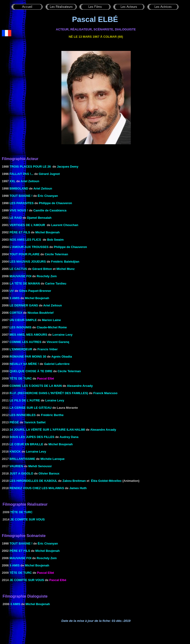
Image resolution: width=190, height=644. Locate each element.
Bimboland (19, 188)
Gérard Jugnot (49, 174)
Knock (15, 452)
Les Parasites (22, 203)
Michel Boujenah (47, 232)
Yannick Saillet (35, 422)
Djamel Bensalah (39, 218)
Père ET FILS (20, 232)
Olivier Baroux (49, 473)
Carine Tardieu (56, 283)
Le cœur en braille (26, 444)
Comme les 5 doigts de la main (36, 386)
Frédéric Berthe (52, 415)
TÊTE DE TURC (21, 378)
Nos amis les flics (25, 240)
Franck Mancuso (105, 393)
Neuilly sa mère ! (24, 364)
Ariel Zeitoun (30, 181)
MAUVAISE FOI (21, 276)
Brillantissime (22, 459)
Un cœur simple (23, 320)
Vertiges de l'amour (27, 225)
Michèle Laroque (53, 459)
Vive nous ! (19, 210)
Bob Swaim (55, 240)
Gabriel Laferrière (57, 364)
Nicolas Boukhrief (41, 313)
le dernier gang (24, 305)
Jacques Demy (68, 167)
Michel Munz (65, 269)
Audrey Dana (69, 437)
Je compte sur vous (28, 519)
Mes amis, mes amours (28, 335)
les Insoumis (21, 327)
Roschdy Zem (47, 276)
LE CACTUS (18, 269)
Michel (30, 298)
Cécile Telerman (57, 254)
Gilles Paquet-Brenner (35, 291)
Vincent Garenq (58, 342)
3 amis (15, 298)
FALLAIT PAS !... (21, 174)
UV (12, 291)
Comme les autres (26, 342)
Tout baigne (20, 196)
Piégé (14, 422)
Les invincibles (23, 415)
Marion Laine (51, 320)
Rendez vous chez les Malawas (37, 488)
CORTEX (16, 313)
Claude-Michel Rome (52, 327)
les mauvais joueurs (28, 262)
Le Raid (16, 218)
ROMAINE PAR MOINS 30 (28, 357)
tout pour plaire (25, 254)
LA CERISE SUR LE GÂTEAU (31, 408)
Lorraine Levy (62, 335)
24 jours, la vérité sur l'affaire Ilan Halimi (47, 430)
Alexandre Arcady (80, 386)
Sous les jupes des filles (32, 437)
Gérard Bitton (42, 269)
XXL (13, 181)
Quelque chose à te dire (31, 371)
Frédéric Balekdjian (65, 262)
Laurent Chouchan (65, 225)
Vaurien (16, 466)
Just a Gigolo (22, 473)
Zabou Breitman (74, 481)
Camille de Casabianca (50, 210)
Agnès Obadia (61, 357)
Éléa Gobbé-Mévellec (106, 481)
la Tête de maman (25, 283)
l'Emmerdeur (21, 349)
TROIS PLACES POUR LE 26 (30, 167)
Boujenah (42, 298)
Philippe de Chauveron (55, 203)
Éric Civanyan (48, 196)
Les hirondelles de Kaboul (34, 481)
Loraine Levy (55, 400)
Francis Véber (47, 349)
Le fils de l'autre (25, 400)
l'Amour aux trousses (29, 247)
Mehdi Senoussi (40, 466)
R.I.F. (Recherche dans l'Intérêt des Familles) (49, 393)
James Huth (78, 488)
